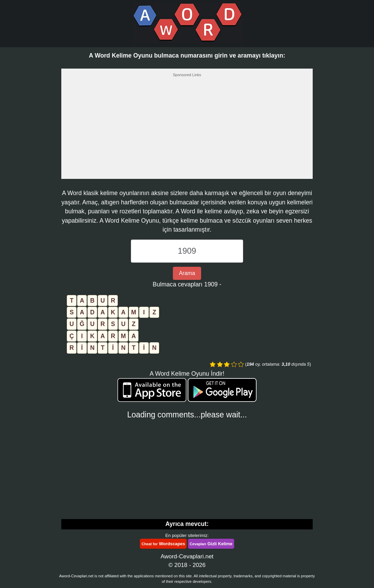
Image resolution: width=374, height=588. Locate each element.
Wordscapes (163, 544)
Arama (187, 273)
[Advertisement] (187, 130)
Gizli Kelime (211, 544)
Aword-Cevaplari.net (187, 556)
